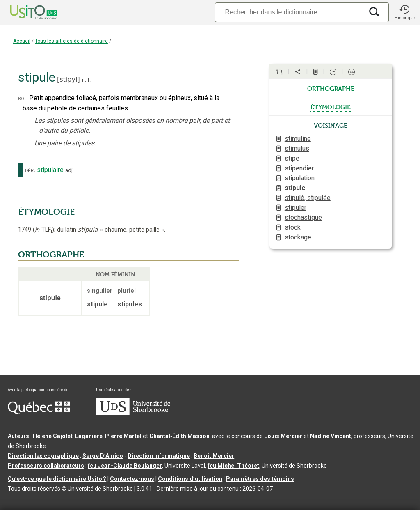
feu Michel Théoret (233, 466)
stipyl (68, 79)
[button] (404, 12)
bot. (23, 98)
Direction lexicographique (43, 456)
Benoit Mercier (214, 456)
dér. (30, 170)
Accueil (22, 41)
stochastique (303, 217)
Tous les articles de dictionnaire (71, 41)
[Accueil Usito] (25, 12)
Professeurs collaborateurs (46, 466)
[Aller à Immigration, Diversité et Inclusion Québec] (39, 412)
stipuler (296, 208)
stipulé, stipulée (308, 198)
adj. (70, 170)
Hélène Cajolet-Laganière (68, 436)
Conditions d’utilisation (190, 479)
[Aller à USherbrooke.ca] (133, 413)
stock (293, 227)
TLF (43, 230)
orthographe (331, 88)
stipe (292, 158)
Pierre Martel (123, 436)
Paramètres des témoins (260, 479)
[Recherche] (289, 12)
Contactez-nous (132, 479)
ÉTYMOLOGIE (46, 212)
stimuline (298, 139)
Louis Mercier (283, 436)
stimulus (297, 148)
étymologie (331, 106)
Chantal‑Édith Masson (179, 436)
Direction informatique (159, 456)
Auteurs (18, 436)
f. (89, 80)
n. (84, 80)
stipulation (300, 178)
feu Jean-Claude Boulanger (125, 466)
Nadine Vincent (331, 436)
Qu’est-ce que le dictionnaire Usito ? (57, 479)
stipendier (299, 168)
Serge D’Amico (103, 456)
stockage (298, 237)
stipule (295, 188)
